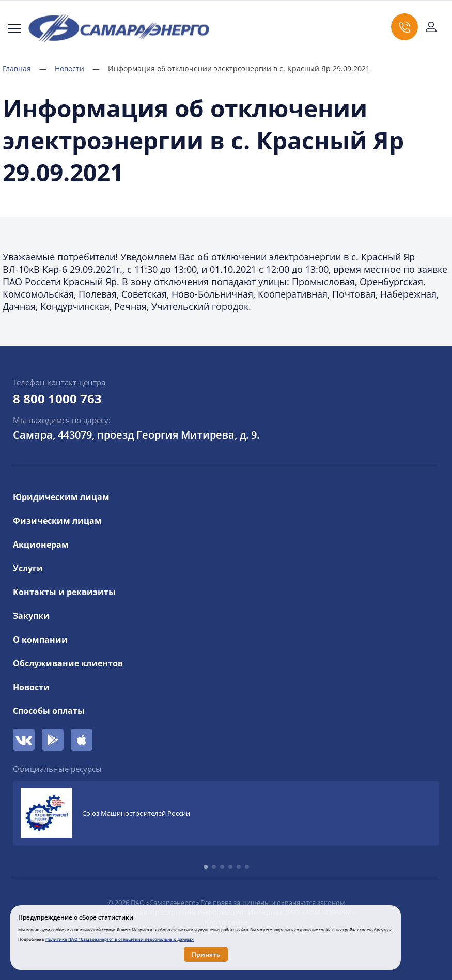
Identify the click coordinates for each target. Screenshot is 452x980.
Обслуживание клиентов (68, 663)
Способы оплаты (49, 711)
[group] (226, 813)
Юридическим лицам (61, 497)
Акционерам (41, 545)
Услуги (28, 568)
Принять (206, 954)
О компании (40, 640)
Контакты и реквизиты (64, 592)
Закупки (31, 616)
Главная (25, 68)
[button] (206, 867)
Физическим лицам (57, 521)
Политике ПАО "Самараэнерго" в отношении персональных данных (120, 939)
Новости (77, 68)
